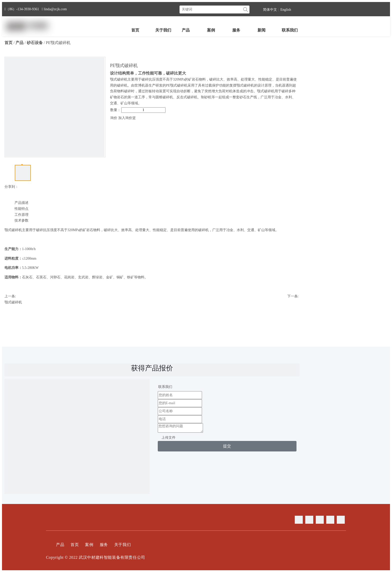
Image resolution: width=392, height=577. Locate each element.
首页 (75, 545)
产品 (60, 545)
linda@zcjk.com (55, 9)
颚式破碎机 (13, 302)
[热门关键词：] (245, 10)
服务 (104, 545)
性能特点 (21, 209)
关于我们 (122, 545)
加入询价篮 (127, 118)
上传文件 (168, 438)
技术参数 (21, 220)
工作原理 (21, 215)
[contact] (77, 451)
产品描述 (21, 203)
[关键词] (211, 10)
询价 (114, 118)
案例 (89, 545)
